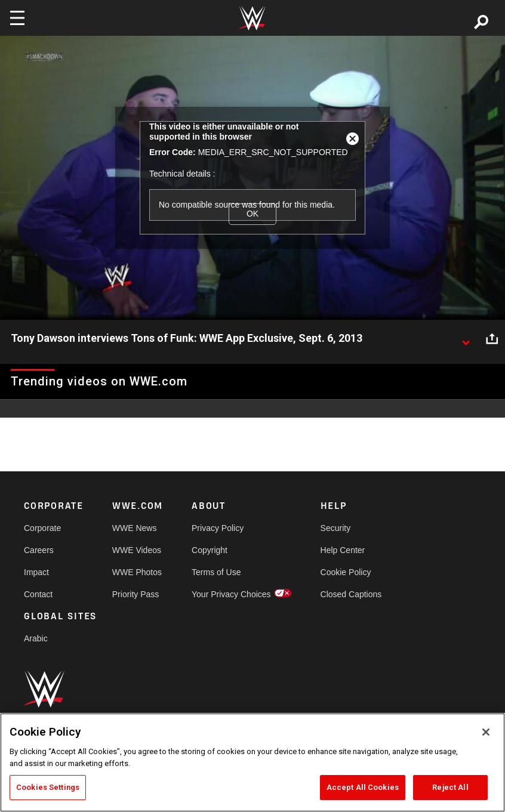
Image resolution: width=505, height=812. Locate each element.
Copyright (210, 550)
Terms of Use (216, 572)
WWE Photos (137, 572)
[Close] (486, 732)
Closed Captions (351, 594)
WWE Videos (137, 550)
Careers (39, 550)
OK (252, 214)
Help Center (343, 550)
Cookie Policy (346, 572)
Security (336, 528)
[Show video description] (466, 339)
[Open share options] (492, 339)
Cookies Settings (48, 787)
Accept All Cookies (363, 787)
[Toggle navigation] (17, 18)
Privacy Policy (218, 528)
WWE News (135, 528)
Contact (38, 594)
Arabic (36, 638)
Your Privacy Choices (231, 594)
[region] (252, 762)
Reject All (450, 787)
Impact (36, 572)
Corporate (42, 528)
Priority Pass (136, 594)
